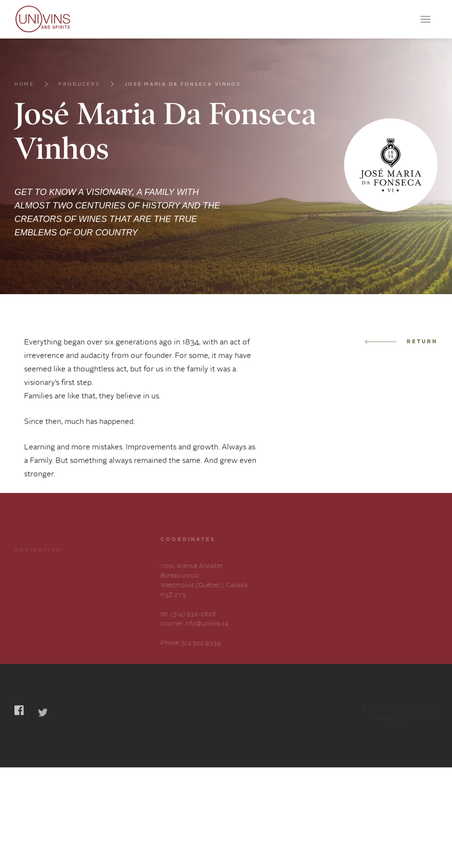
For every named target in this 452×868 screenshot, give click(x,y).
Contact (26, 620)
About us (93, 603)
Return (401, 359)
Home (24, 96)
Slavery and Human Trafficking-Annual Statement (107, 630)
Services (92, 586)
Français (27, 657)
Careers (26, 603)
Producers (79, 96)
